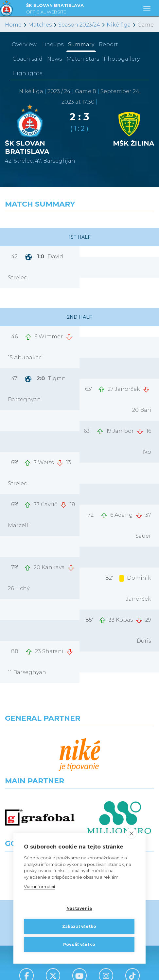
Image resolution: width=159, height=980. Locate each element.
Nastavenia (79, 908)
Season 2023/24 (79, 25)
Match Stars (83, 59)
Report (108, 44)
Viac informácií (39, 887)
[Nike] (80, 738)
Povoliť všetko (79, 944)
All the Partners (80, 819)
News (54, 59)
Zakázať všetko (79, 926)
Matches (40, 25)
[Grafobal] (40, 767)
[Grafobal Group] (119, 796)
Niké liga (119, 25)
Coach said (27, 59)
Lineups (52, 44)
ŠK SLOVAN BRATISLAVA (55, 9)
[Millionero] (119, 767)
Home (13, 25)
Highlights (27, 73)
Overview (24, 44)
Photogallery (122, 59)
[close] (131, 833)
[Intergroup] (40, 796)
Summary (81, 44)
